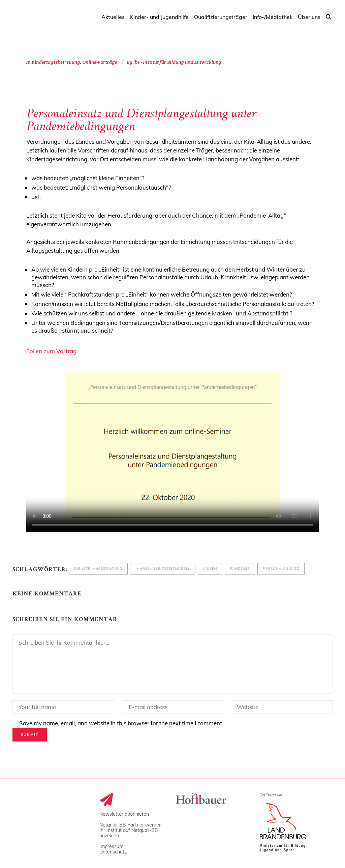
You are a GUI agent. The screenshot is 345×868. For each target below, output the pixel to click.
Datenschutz (113, 852)
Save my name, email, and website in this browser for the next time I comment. (121, 723)
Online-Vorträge (100, 62)
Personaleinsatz (281, 569)
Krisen (210, 569)
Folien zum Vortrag (51, 351)
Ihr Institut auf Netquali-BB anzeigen (129, 833)
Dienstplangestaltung (98, 569)
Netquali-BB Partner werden (131, 825)
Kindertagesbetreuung (56, 62)
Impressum (111, 846)
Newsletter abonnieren (124, 814)
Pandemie (240, 569)
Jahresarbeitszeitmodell (163, 569)
